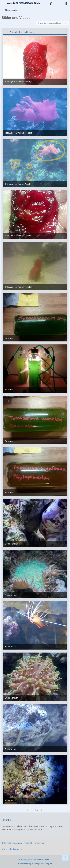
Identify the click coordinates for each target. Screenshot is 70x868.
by (35, 864)
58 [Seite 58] (37, 810)
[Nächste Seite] (42, 810)
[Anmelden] (59, 4)
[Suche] (51, 4)
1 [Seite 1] (27, 810)
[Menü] (66, 4)
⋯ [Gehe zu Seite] (32, 810)
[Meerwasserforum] (24, 3)
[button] (66, 23)
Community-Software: (35, 859)
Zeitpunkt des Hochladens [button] (22, 32)
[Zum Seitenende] (65, 858)
